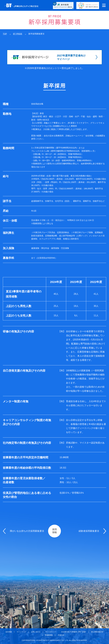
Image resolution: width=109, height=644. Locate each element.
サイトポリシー (51, 632)
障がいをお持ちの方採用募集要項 (27, 531)
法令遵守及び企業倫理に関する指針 (74, 632)
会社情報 (9, 632)
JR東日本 (61, 635)
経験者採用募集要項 (89, 531)
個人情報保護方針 (97, 632)
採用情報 (54, 531)
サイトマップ (21, 632)
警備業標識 (49, 635)
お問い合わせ (36, 632)
